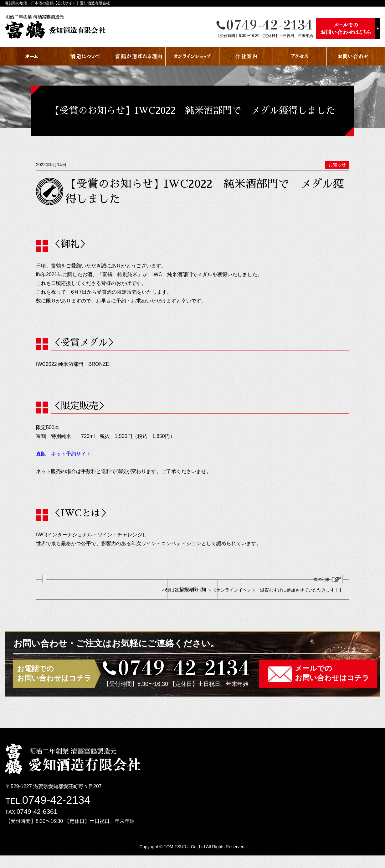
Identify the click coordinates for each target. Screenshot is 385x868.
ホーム (31, 56)
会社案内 (246, 56)
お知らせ (337, 165)
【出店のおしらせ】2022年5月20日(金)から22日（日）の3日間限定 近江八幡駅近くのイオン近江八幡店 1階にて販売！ (100, 592)
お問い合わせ (354, 56)
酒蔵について (85, 56)
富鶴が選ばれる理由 (139, 56)
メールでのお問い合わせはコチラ (332, 686)
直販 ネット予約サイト (64, 454)
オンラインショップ (192, 56)
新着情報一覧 (192, 596)
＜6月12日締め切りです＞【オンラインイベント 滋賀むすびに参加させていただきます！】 (284, 591)
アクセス (300, 56)
